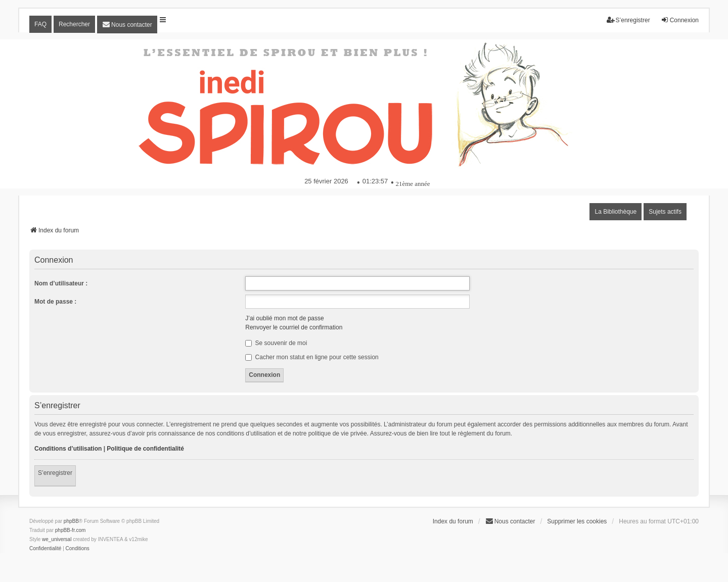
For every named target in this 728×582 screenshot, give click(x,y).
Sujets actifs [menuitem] (665, 212)
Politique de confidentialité (145, 449)
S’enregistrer (55, 473)
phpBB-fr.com (71, 530)
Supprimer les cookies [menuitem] (577, 521)
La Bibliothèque (616, 212)
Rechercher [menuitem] (74, 24)
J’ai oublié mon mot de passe (284, 318)
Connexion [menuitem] (680, 20)
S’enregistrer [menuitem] (628, 20)
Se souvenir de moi (276, 343)
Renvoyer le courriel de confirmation (294, 327)
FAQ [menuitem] (40, 24)
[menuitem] (127, 25)
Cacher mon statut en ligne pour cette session (312, 357)
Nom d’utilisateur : (61, 283)
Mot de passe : (55, 302)
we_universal (57, 539)
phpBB (71, 521)
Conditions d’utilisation (68, 449)
